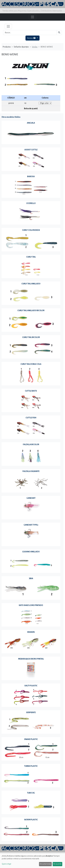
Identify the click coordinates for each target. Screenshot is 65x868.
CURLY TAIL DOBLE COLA (31, 364)
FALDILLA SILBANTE (31, 471)
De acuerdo (57, 864)
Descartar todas (45, 864)
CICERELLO (31, 203)
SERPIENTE (31, 712)
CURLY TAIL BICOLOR (31, 337)
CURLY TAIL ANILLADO (31, 284)
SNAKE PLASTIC (31, 739)
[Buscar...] (30, 33)
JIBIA (31, 578)
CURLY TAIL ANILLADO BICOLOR (31, 310)
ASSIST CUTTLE (31, 150)
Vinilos (35, 47)
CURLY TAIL (31, 257)
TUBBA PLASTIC (31, 766)
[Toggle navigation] (8, 26)
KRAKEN (31, 632)
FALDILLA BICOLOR (31, 444)
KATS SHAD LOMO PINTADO (31, 605)
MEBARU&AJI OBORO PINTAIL (31, 659)
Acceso (32, 38)
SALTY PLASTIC (31, 686)
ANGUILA (31, 123)
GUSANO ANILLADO (31, 552)
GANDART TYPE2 (31, 525)
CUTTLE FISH (31, 418)
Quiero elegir (6, 864)
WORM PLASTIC (31, 820)
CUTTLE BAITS (31, 391)
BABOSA (31, 176)
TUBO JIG (31, 793)
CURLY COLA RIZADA (31, 230)
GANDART (31, 498)
